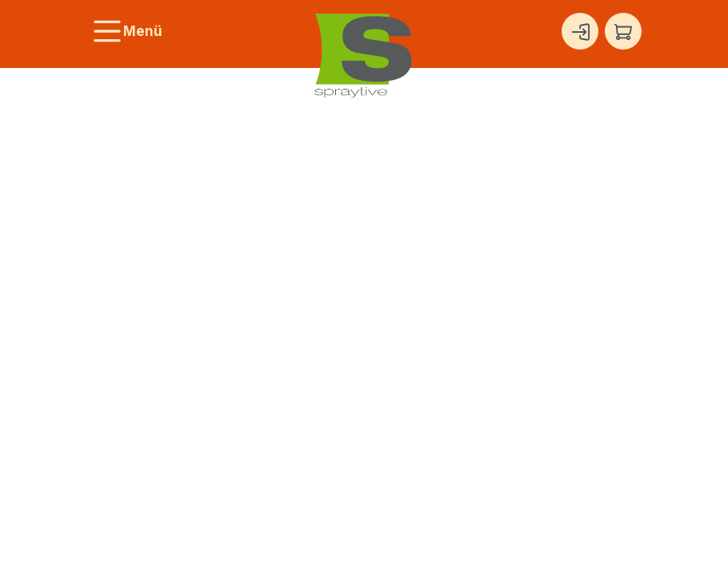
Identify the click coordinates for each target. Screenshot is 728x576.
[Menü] (127, 31)
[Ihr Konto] (580, 31)
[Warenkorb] (623, 31)
